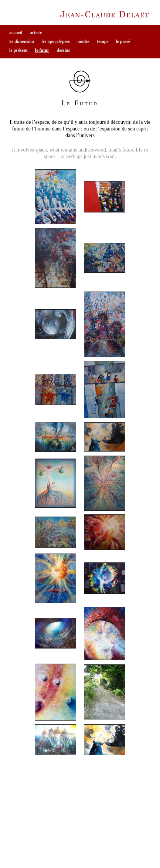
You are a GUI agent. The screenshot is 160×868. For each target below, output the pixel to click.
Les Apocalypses (56, 41)
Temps (103, 41)
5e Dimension (22, 41)
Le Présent (18, 50)
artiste (36, 33)
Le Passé (123, 41)
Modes (83, 41)
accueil (16, 33)
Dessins (63, 50)
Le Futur (42, 50)
